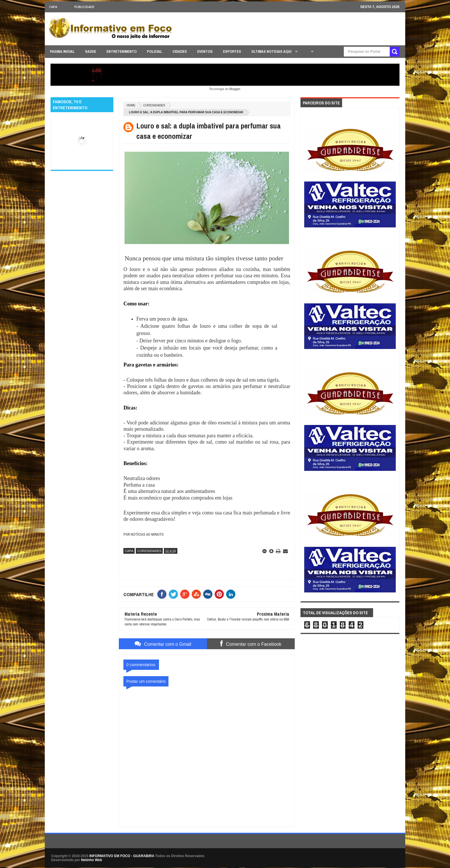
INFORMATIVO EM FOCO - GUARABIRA (122, 856)
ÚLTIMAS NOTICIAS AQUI (272, 51)
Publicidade (84, 7)
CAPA (53, 7)
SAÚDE (91, 51)
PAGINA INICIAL (62, 51)
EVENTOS (205, 51)
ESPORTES (232, 51)
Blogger (235, 89)
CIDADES (180, 51)
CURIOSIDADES (154, 105)
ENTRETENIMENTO (122, 51)
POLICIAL (155, 51)
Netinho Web (91, 860)
